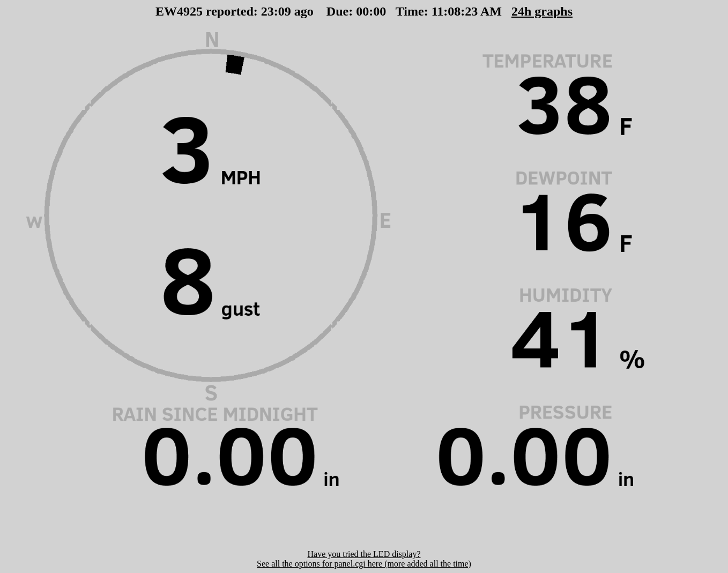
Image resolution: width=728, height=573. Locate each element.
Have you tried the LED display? (364, 554)
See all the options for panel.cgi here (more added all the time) (364, 564)
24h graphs (507, 11)
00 (303, 11)
